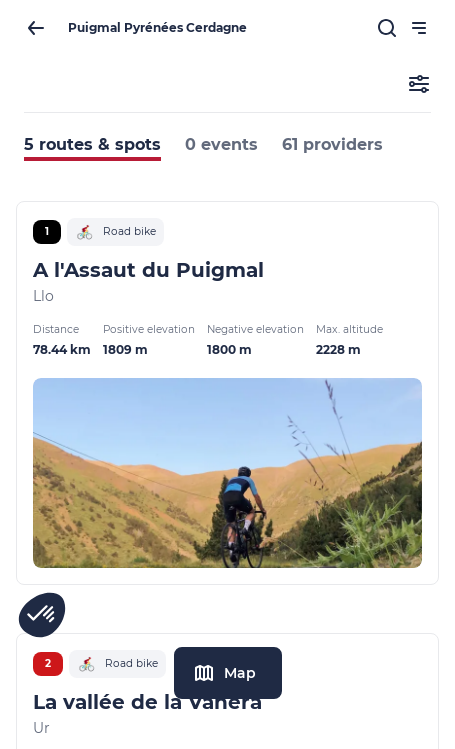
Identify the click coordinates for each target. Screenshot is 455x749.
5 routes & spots (92, 144)
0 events (221, 144)
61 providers (332, 144)
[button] (42, 615)
